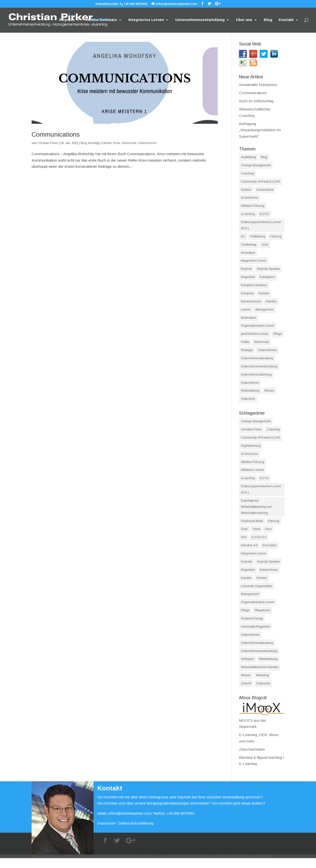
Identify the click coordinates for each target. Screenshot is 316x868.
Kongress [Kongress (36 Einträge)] (247, 296)
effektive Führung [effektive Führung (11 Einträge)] (253, 467)
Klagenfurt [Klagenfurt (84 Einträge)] (248, 279)
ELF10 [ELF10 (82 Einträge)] (264, 215)
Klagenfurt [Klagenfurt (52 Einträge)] (248, 577)
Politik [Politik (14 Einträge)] (245, 346)
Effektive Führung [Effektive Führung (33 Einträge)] (253, 207)
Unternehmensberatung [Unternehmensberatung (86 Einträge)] (257, 362)
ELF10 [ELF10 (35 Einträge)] (264, 484)
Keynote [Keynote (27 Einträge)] (247, 569)
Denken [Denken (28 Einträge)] (246, 190)
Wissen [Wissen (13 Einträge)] (246, 685)
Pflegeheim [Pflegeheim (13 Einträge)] (262, 619)
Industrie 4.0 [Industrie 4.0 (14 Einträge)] (249, 553)
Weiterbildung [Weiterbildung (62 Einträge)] (250, 395)
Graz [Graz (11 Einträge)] (244, 536)
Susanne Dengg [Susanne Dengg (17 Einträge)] (252, 627)
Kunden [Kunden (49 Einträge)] (264, 296)
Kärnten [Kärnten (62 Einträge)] (262, 586)
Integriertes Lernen (146, 20)
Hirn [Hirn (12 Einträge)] (244, 544)
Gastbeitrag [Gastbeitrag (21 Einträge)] (249, 246)
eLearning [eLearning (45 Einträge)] (248, 215)
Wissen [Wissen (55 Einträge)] (269, 395)
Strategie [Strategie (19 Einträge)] (247, 354)
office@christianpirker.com (130, 823)
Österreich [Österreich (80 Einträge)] (248, 403)
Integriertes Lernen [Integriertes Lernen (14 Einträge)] (254, 263)
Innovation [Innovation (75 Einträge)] (248, 254)
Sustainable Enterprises (258, 85)
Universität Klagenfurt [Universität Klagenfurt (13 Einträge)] (255, 635)
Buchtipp (94, 143)
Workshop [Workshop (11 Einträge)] (262, 685)
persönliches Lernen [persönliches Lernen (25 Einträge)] (255, 337)
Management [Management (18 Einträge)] (250, 602)
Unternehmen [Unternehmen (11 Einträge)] (250, 644)
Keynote (67, 20)
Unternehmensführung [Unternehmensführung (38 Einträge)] (256, 379)
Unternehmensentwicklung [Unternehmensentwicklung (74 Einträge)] (259, 370)
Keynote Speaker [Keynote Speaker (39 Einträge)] (268, 271)
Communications (56, 134)
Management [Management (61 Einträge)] (265, 313)
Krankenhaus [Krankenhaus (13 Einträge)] (269, 577)
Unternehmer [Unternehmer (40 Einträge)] (250, 387)
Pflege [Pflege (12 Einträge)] (245, 619)
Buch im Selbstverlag (256, 101)
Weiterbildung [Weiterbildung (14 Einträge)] (268, 669)
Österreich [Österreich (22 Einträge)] (263, 693)
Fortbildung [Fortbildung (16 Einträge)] (258, 238)
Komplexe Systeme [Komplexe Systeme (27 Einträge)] (254, 288)
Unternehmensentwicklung (200, 20)
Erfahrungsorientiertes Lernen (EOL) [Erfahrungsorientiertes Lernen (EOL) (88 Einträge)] (261, 227)
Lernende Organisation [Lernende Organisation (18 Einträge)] (257, 594)
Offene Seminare (102, 20)
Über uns (244, 20)
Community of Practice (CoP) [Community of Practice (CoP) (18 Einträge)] (261, 182)
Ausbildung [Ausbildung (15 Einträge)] (248, 157)
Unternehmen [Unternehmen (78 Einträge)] (267, 354)
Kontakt (286, 20)
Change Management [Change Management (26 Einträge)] (256, 426)
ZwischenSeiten (252, 759)
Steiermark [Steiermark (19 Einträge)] (261, 346)
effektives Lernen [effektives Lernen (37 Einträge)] (252, 476)
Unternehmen (147, 143)
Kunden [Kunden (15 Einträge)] (246, 586)
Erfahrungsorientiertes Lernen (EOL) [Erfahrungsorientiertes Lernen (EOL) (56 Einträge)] (261, 496)
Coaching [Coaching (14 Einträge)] (247, 174)
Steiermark (129, 143)
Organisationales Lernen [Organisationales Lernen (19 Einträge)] (258, 611)
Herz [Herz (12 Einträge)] (268, 536)
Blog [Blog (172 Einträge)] (264, 157)
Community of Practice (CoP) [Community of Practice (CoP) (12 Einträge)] (261, 443)
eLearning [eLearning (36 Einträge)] (248, 484)
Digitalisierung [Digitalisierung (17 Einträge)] (251, 451)
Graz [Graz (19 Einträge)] (265, 246)
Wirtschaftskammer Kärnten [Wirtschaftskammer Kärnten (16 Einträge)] (260, 677)
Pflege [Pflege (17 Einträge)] (278, 337)
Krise (117, 143)
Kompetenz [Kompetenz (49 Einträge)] (267, 279)
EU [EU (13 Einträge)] (243, 238)
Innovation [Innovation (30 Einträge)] (269, 553)
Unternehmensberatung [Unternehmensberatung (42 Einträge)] (257, 652)
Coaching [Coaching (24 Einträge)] (273, 434)
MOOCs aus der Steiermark (262, 730)
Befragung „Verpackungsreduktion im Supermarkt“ (260, 130)
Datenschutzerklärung (136, 833)
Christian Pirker (48, 143)
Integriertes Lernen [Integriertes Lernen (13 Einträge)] (254, 561)
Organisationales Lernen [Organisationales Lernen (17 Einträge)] (258, 329)
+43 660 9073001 (136, 4)
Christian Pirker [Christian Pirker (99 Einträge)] (251, 434)
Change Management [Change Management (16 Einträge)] (256, 166)
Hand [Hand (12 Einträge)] (257, 536)
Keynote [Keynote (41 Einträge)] (247, 271)
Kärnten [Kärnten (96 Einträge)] (271, 304)
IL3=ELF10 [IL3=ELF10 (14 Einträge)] (259, 544)
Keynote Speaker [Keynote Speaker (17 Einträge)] (268, 569)
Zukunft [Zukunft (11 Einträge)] (246, 693)
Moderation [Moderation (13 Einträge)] (249, 321)
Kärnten (107, 143)
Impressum (107, 833)
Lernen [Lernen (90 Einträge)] (246, 313)
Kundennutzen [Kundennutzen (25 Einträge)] (251, 304)
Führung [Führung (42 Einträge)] (276, 238)
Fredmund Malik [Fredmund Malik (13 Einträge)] (252, 528)
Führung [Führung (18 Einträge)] (274, 528)
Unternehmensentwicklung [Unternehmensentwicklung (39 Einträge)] (259, 660)
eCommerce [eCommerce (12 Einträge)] (249, 199)
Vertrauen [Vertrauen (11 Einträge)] (247, 669)
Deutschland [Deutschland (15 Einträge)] (265, 190)
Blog (268, 20)
